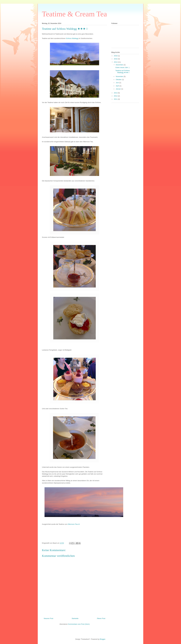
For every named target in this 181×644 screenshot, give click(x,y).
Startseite (75, 618)
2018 (116, 56)
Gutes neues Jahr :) (122, 67)
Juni (117, 83)
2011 (116, 99)
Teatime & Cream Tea (74, 14)
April (118, 86)
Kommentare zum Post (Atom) (79, 624)
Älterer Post (101, 618)
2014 (116, 62)
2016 (116, 59)
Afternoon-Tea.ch (74, 524)
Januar (118, 89)
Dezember (120, 65)
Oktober (119, 80)
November (120, 76)
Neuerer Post (49, 618)
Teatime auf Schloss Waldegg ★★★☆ (123, 72)
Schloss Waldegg (72, 38)
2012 (116, 96)
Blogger (103, 639)
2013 (116, 93)
